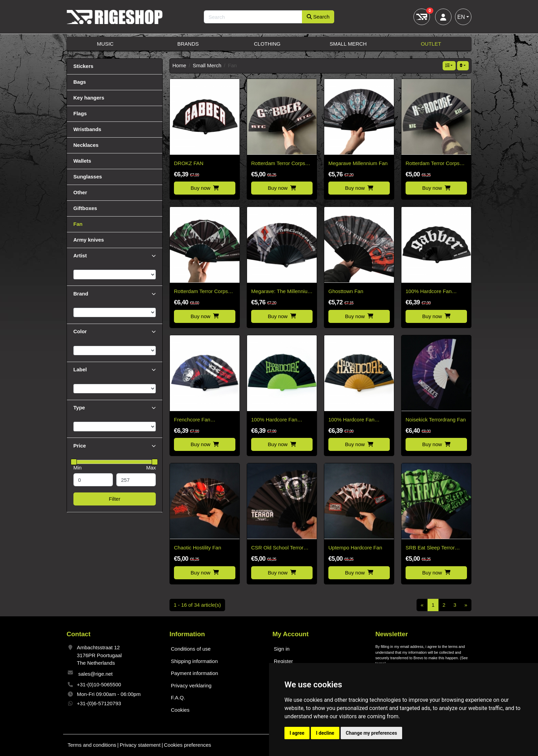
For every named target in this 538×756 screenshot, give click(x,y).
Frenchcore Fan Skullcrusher (192, 420)
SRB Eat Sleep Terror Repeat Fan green (430, 548)
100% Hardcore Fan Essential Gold (351, 420)
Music (105, 44)
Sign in (282, 649)
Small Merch (348, 44)
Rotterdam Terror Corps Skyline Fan (201, 292)
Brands (188, 44)
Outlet (431, 44)
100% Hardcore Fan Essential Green (274, 420)
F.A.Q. (178, 697)
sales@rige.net (95, 674)
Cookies (180, 710)
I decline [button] (325, 733)
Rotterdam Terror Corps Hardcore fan (432, 164)
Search (318, 17)
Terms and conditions (92, 745)
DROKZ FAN (189, 163)
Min (78, 468)
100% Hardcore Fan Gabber (429, 292)
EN (461, 17)
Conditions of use (191, 649)
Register (283, 661)
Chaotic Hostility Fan (198, 548)
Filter (114, 499)
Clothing (267, 44)
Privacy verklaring (191, 685)
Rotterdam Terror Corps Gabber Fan (278, 164)
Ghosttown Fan (346, 291)
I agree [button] (297, 733)
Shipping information (194, 661)
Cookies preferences (188, 745)
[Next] (466, 605)
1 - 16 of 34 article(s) (197, 605)
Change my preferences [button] (371, 733)
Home (179, 65)
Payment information (195, 673)
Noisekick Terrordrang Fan (436, 420)
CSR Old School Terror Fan (277, 548)
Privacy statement (140, 745)
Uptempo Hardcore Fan (355, 548)
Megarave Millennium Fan (358, 163)
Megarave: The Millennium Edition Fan (281, 292)
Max (151, 468)
